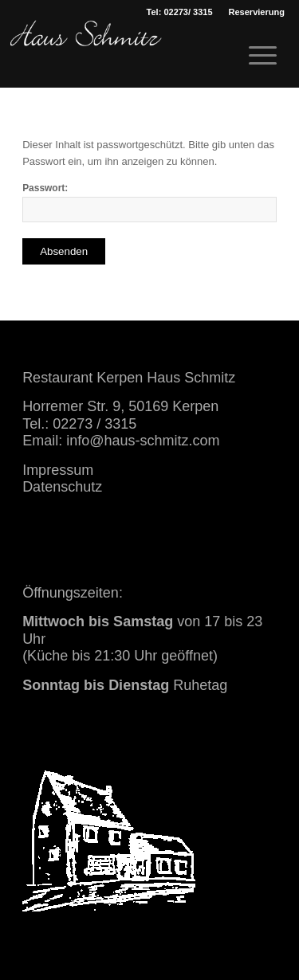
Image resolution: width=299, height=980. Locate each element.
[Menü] (255, 56)
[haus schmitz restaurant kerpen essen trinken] (86, 52)
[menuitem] (257, 12)
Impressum (58, 470)
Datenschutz (62, 487)
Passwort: (149, 202)
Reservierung (257, 12)
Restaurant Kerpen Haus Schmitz (129, 378)
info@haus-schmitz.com (143, 441)
